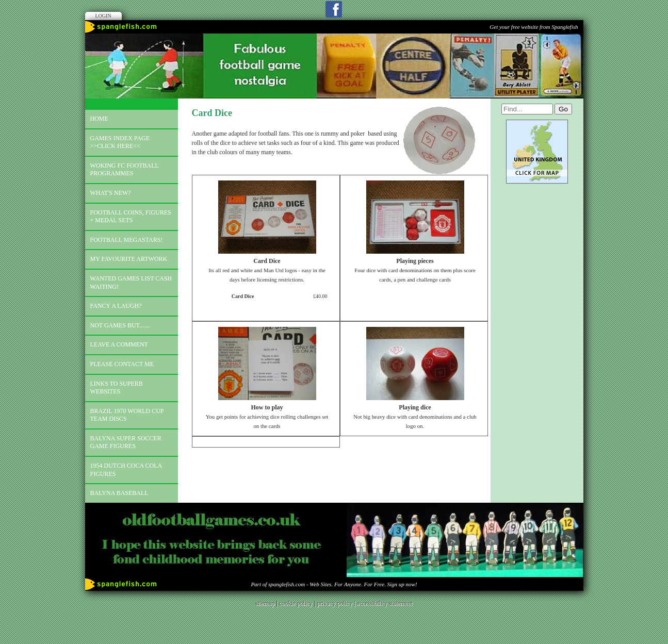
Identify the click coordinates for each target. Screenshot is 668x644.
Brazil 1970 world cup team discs (127, 415)
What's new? (111, 193)
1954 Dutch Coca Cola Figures (126, 470)
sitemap (265, 603)
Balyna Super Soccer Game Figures (126, 442)
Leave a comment (119, 344)
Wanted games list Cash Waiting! (131, 283)
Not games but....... (120, 325)
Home (99, 119)
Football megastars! (127, 240)
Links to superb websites (117, 388)
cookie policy (296, 603)
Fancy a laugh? (116, 306)
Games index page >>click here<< (120, 142)
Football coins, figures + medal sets (131, 217)
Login (103, 16)
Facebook (334, 9)
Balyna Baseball (119, 493)
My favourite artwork (129, 259)
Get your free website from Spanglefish (534, 27)
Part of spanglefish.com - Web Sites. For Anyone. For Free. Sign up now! (334, 584)
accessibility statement (385, 603)
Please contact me (122, 364)
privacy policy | (337, 603)
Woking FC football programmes (125, 170)
